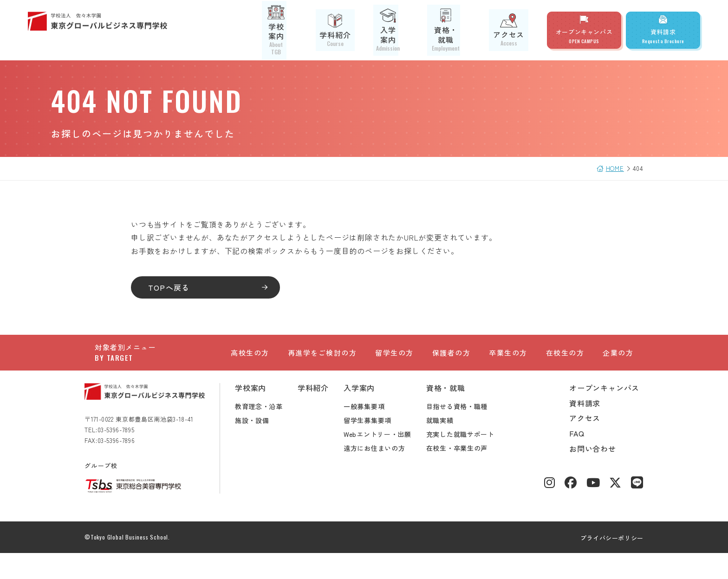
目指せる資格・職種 (467, 432)
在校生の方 (565, 363)
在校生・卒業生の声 (467, 474)
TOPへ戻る (179, 287)
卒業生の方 (508, 363)
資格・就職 (459, 30)
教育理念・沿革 (269, 432)
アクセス (513, 30)
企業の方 (618, 363)
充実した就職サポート (471, 460)
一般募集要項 (374, 432)
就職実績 (450, 446)
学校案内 (306, 30)
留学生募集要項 (378, 446)
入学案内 (406, 30)
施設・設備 (262, 446)
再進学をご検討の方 (322, 363)
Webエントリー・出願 (388, 460)
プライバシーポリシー (602, 563)
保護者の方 (452, 363)
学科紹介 (355, 30)
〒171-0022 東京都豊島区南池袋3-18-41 (149, 445)
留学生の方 (394, 363)
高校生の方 (250, 363)
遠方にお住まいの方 (384, 474)
